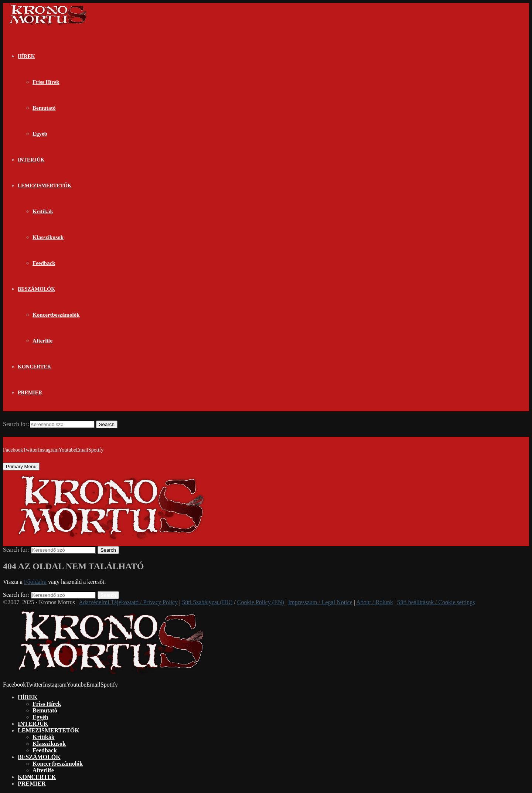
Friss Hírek (46, 82)
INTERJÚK (31, 160)
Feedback (44, 263)
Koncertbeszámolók (56, 315)
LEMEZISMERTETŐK (45, 186)
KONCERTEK (35, 367)
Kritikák (43, 211)
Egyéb (40, 134)
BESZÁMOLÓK (36, 289)
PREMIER (30, 393)
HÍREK (26, 56)
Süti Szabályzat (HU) (207, 602)
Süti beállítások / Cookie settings (436, 602)
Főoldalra (35, 582)
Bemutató (44, 108)
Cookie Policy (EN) (261, 602)
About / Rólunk (375, 602)
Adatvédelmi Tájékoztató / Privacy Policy (128, 602)
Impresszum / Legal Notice (320, 602)
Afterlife (42, 341)
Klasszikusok (48, 237)
